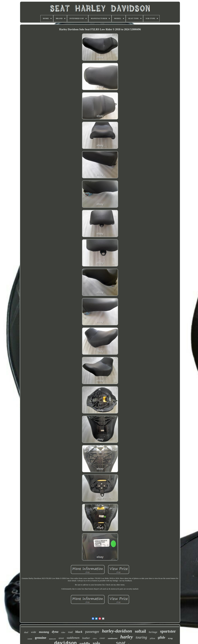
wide (34, 632)
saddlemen (73, 638)
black (79, 632)
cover (102, 638)
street (61, 638)
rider (63, 632)
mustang (44, 632)
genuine (41, 638)
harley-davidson (117, 631)
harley (127, 637)
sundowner (113, 638)
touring (141, 637)
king (170, 639)
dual (26, 632)
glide (162, 637)
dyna (55, 632)
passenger (92, 632)
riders (95, 638)
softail (140, 631)
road (70, 632)
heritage (153, 632)
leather (86, 638)
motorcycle (52, 639)
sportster (168, 631)
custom (30, 639)
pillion (152, 638)
